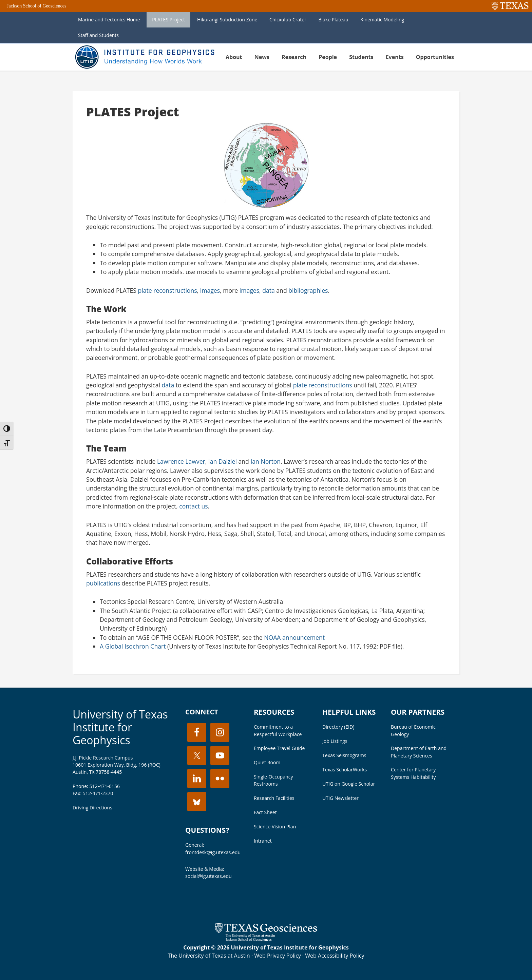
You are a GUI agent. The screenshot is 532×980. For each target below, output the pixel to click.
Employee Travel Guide (279, 748)
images (210, 290)
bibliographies (308, 290)
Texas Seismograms (344, 755)
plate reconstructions (168, 290)
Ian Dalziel (223, 461)
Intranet (263, 841)
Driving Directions (92, 808)
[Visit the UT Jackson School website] (266, 939)
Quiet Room (267, 762)
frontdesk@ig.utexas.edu (213, 852)
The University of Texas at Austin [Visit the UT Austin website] (209, 956)
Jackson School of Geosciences (36, 6)
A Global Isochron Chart (133, 646)
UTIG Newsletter (340, 798)
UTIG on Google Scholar (349, 784)
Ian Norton (265, 461)
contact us (193, 506)
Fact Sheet (265, 812)
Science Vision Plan (275, 827)
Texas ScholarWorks (345, 770)
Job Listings (335, 741)
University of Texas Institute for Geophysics (120, 727)
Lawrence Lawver (181, 461)
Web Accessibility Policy (335, 956)
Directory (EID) (338, 727)
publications (103, 583)
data (269, 290)
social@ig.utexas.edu (208, 876)
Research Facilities (274, 798)
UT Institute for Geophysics (144, 57)
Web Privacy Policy (278, 956)
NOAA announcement (294, 637)
